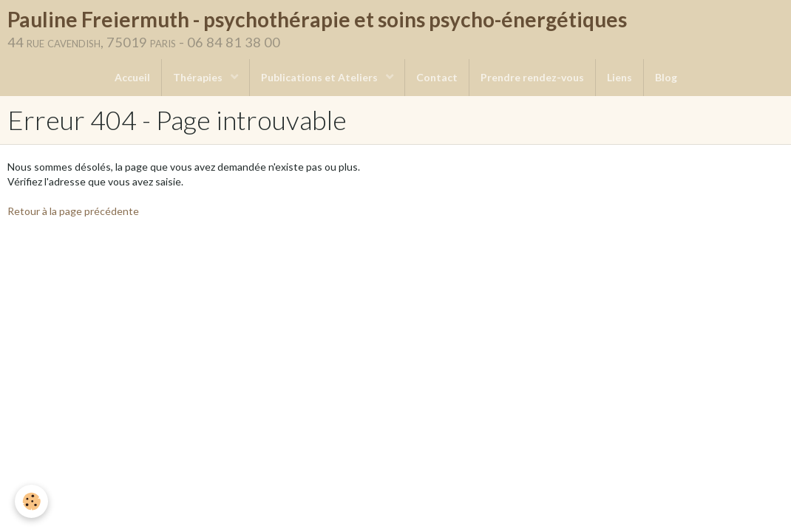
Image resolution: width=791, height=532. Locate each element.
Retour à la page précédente (73, 211)
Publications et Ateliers (320, 77)
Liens (619, 77)
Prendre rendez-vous (532, 77)
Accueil (132, 77)
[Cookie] (31, 501)
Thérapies (199, 77)
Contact (437, 77)
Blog (666, 77)
